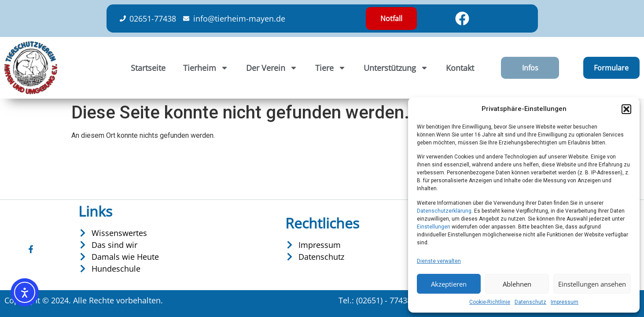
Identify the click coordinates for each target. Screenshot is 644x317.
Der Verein (272, 68)
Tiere (331, 68)
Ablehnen (517, 284)
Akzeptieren (449, 284)
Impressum (565, 302)
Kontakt (460, 68)
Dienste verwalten (439, 261)
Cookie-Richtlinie (490, 302)
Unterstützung (396, 68)
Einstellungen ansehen (592, 284)
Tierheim (206, 68)
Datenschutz (530, 302)
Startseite (148, 68)
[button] (626, 109)
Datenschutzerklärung (444, 211)
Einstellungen (434, 227)
